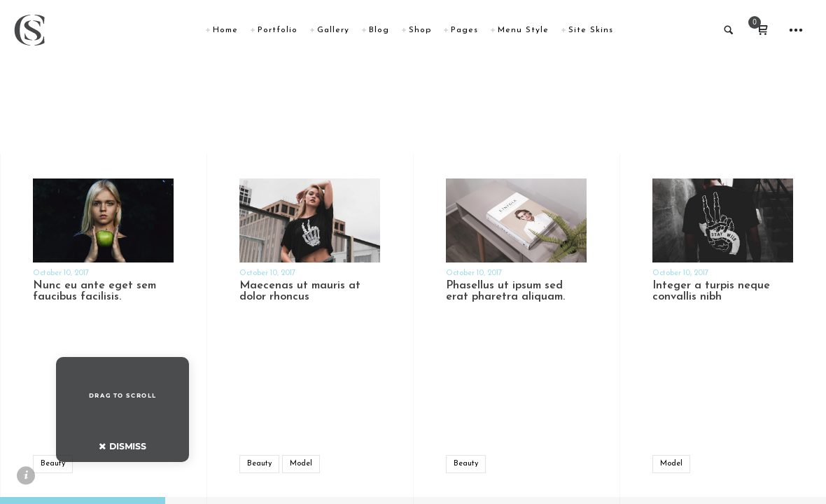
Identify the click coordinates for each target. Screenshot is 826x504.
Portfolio (278, 30)
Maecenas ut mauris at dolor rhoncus (300, 291)
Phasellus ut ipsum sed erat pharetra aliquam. (505, 291)
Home (225, 30)
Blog (379, 30)
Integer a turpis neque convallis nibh (711, 291)
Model (301, 464)
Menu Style (523, 30)
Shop (420, 30)
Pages (464, 30)
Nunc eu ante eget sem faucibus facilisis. (94, 291)
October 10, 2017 (61, 273)
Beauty (53, 464)
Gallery (333, 30)
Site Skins (591, 30)
